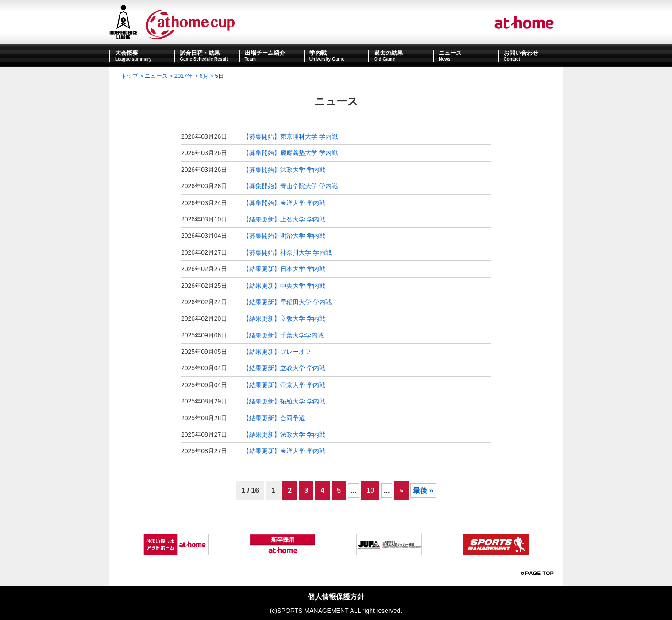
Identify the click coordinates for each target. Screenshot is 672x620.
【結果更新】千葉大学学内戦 (283, 335)
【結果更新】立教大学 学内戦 (284, 318)
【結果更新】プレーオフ (277, 352)
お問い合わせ (521, 53)
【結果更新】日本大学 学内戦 (284, 269)
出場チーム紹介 (265, 53)
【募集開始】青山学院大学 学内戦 (290, 186)
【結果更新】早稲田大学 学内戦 (287, 302)
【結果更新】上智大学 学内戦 (284, 219)
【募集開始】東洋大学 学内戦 (284, 203)
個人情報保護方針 (336, 597)
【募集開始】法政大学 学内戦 (284, 170)
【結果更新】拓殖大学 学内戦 (284, 401)
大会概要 (127, 53)
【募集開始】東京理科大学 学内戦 (290, 136)
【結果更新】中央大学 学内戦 (284, 286)
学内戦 (318, 53)
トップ (129, 76)
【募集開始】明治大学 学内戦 (284, 236)
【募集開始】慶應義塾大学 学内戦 (290, 153)
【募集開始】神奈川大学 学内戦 (287, 252)
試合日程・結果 (200, 53)
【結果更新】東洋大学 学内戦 (284, 451)
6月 (204, 76)
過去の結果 (388, 53)
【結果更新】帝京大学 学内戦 (284, 385)
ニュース (450, 53)
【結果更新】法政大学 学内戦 (284, 434)
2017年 (184, 76)
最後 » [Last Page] (423, 490)
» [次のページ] (401, 490)
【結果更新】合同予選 (274, 418)
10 (370, 490)
